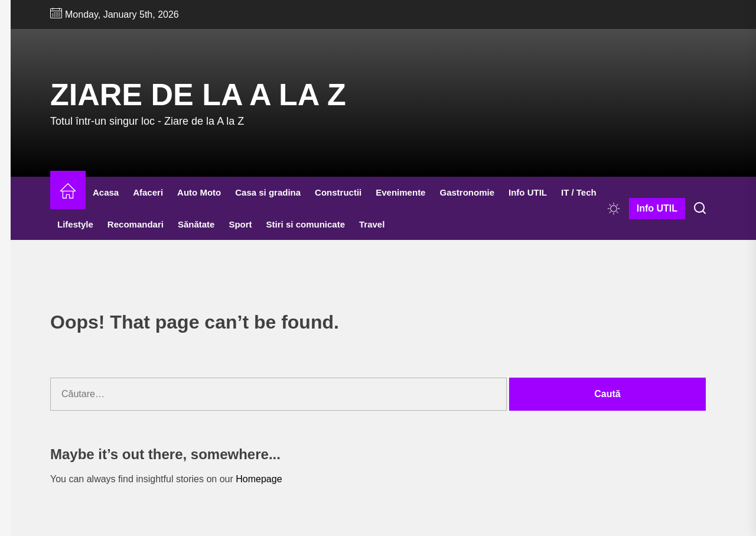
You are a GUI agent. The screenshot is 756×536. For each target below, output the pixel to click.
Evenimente (400, 192)
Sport (240, 224)
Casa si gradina (268, 192)
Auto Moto (199, 192)
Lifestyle (75, 224)
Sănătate (196, 224)
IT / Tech (579, 192)
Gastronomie (467, 192)
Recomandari (136, 224)
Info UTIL (528, 192)
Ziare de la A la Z (198, 95)
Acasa (106, 192)
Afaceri (148, 192)
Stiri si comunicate (306, 224)
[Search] (700, 209)
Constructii (338, 192)
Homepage (259, 479)
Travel (372, 224)
